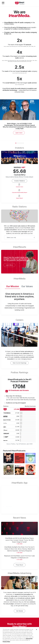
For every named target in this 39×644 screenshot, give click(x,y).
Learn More (9, 265)
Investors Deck (20, 187)
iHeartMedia (20, 3)
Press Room (19, 565)
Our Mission (13, 286)
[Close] (37, 631)
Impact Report (19, 198)
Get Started (20, 611)
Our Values (27, 286)
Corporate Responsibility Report (20, 192)
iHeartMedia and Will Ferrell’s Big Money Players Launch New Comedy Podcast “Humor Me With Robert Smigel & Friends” (19, 540)
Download (9, 507)
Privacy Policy (6, 643)
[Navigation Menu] (3, 3)
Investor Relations (19, 181)
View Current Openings (20, 363)
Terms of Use (29, 640)
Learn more (19, 133)
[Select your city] (20, 237)
